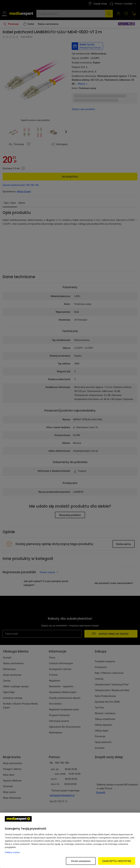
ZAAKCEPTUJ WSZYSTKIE (117, 861)
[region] (70, 840)
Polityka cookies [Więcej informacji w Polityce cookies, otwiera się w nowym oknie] (12, 852)
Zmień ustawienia (81, 861)
